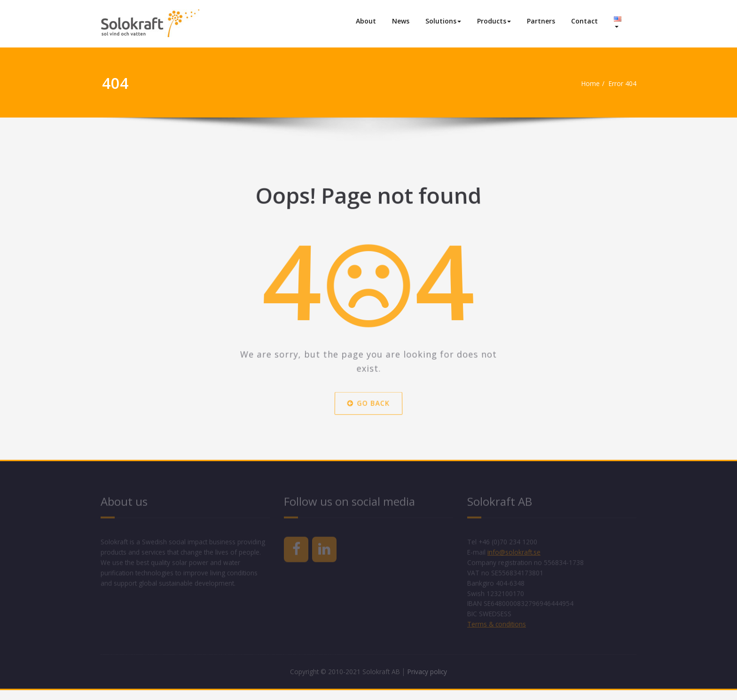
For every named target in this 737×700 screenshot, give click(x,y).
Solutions (443, 21)
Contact (584, 21)
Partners (541, 21)
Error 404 (622, 84)
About (366, 21)
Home (586, 84)
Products (494, 21)
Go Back (369, 408)
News (401, 21)
